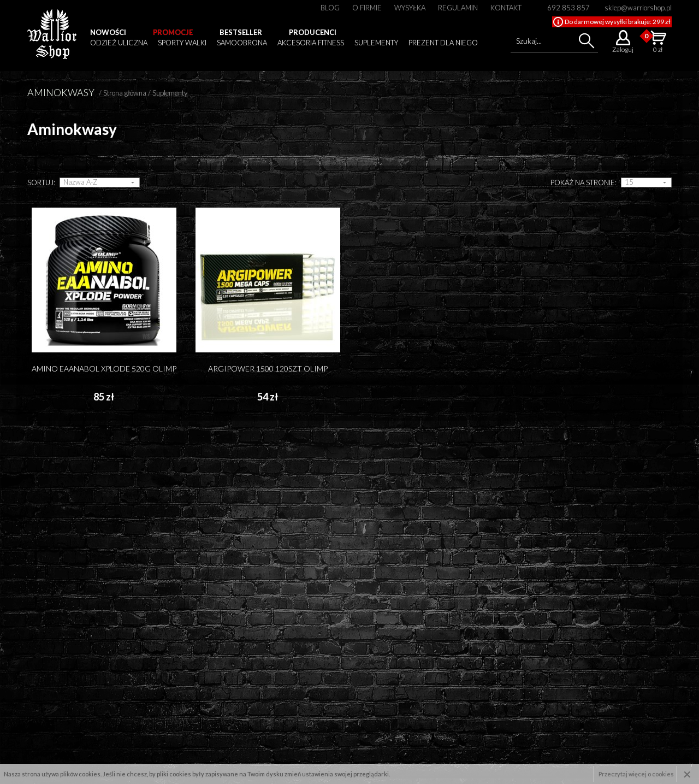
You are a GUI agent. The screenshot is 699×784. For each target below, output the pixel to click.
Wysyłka (410, 8)
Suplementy (376, 43)
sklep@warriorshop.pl (638, 8)
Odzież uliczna (119, 43)
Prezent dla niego (443, 43)
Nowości (108, 32)
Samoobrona (242, 43)
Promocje (173, 32)
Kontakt (506, 8)
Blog (330, 8)
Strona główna (125, 93)
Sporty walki (182, 43)
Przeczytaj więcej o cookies (636, 774)
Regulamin (458, 8)
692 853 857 (568, 8)
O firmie (367, 8)
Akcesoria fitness (311, 43)
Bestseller (241, 32)
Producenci (313, 32)
